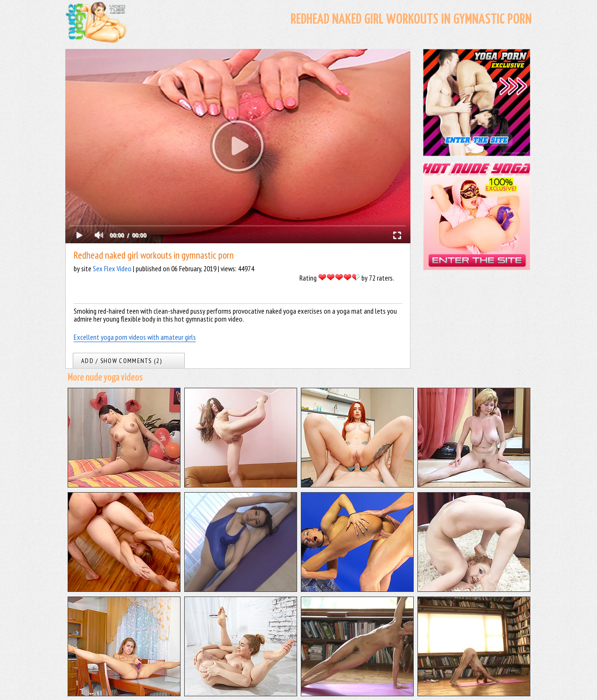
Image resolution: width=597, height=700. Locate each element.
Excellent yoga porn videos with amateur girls (135, 337)
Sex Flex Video (112, 268)
